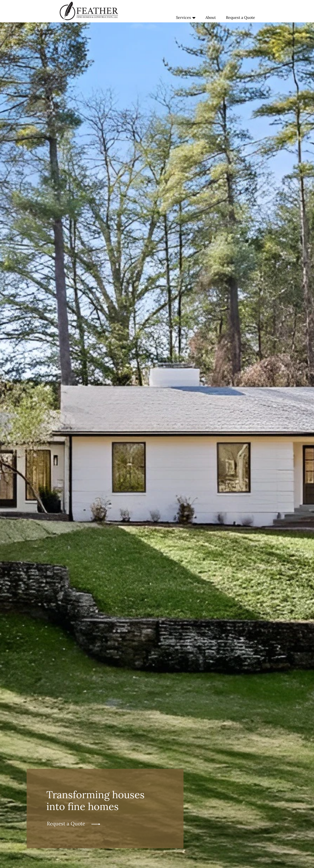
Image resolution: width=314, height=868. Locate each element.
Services (186, 18)
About (211, 17)
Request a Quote (241, 17)
